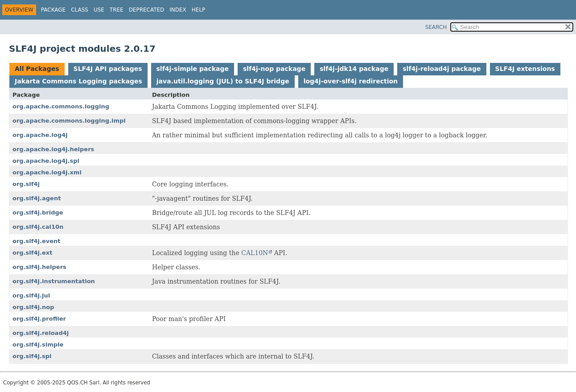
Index (178, 10)
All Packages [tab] (37, 69)
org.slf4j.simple (38, 345)
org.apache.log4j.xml (47, 172)
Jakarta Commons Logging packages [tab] (78, 81)
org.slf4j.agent (37, 198)
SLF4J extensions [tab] (525, 69)
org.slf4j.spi (32, 356)
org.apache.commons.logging (61, 106)
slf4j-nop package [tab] (274, 69)
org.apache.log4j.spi (46, 161)
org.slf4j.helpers (39, 267)
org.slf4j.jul (31, 295)
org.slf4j (26, 184)
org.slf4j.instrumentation (54, 281)
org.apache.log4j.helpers (53, 149)
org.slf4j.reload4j (41, 333)
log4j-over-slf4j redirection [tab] (351, 81)
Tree (117, 10)
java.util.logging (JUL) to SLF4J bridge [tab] (223, 81)
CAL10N (255, 253)
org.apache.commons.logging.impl (69, 121)
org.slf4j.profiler (39, 319)
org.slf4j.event (37, 241)
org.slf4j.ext (32, 253)
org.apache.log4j (40, 135)
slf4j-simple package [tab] (193, 69)
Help (199, 10)
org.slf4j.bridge (38, 213)
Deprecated (147, 10)
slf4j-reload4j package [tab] (442, 69)
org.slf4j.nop (33, 307)
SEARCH (436, 27)
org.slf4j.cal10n (38, 227)
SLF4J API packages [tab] (108, 69)
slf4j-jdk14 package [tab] (354, 69)
